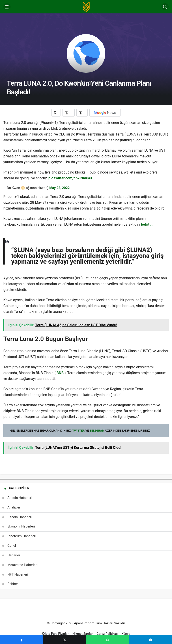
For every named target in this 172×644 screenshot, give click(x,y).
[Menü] (7, 7)
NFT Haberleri (18, 574)
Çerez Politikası (108, 634)
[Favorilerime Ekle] (56, 113)
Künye (126, 634)
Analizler (14, 507)
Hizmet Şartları (83, 634)
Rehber (13, 584)
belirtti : (147, 224)
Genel (12, 546)
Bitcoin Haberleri (20, 517)
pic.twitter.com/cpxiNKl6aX (70, 178)
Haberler (14, 555)
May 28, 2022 (59, 188)
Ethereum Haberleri (22, 536)
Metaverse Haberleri (22, 565)
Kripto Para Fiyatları (56, 634)
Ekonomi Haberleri (21, 526)
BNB (60, 373)
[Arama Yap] (165, 7)
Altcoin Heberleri (20, 498)
